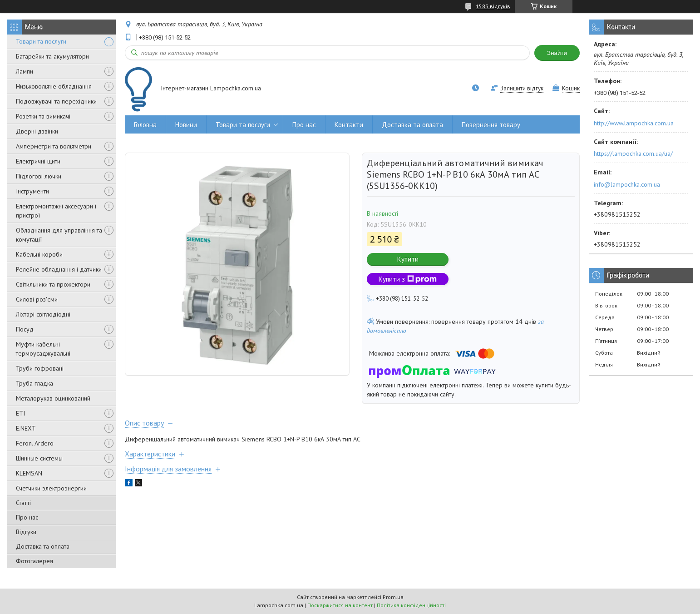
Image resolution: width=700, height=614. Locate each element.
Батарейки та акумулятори (52, 56)
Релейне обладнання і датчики (59, 269)
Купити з (408, 279)
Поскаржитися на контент (340, 605)
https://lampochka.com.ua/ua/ (633, 153)
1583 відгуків (493, 6)
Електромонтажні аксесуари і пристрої (56, 211)
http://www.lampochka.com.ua (634, 123)
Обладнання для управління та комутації (59, 235)
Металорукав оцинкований (53, 398)
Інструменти (32, 191)
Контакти (349, 125)
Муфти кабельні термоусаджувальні (43, 349)
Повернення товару (491, 125)
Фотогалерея (35, 561)
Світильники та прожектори (53, 284)
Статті (23, 503)
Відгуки (26, 532)
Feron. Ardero (35, 443)
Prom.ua (393, 597)
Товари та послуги (41, 41)
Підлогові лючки (39, 176)
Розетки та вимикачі (43, 116)
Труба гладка (35, 383)
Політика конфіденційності (411, 605)
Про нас (27, 517)
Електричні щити (38, 161)
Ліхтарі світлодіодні (43, 314)
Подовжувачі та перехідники (56, 101)
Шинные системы (39, 458)
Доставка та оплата (43, 546)
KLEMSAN (29, 473)
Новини (186, 125)
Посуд (25, 329)
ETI (20, 413)
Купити (408, 259)
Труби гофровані (40, 368)
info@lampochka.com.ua (627, 184)
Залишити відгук (522, 88)
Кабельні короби (39, 254)
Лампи (25, 71)
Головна (145, 125)
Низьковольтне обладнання (54, 86)
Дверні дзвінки (37, 131)
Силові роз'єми (37, 299)
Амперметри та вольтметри (54, 146)
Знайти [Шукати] (557, 53)
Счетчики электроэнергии (51, 488)
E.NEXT (26, 428)
